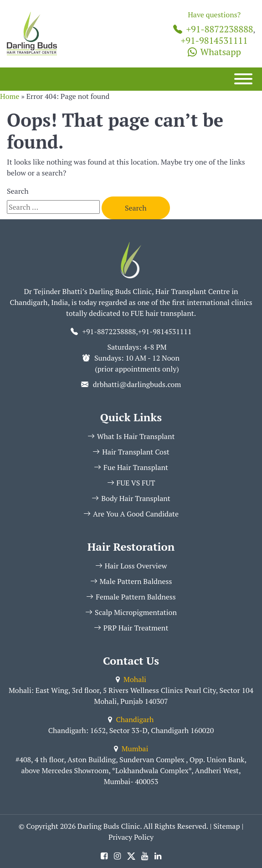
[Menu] (243, 79)
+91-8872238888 (213, 29)
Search (18, 191)
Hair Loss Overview (131, 566)
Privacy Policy (131, 837)
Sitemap (226, 826)
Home (10, 96)
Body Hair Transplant (131, 498)
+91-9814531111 (214, 40)
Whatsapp (214, 52)
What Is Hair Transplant (131, 436)
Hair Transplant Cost (131, 452)
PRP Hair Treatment (131, 628)
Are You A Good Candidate (131, 514)
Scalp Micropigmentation (131, 612)
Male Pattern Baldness (131, 581)
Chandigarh (131, 719)
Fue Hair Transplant (131, 467)
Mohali (131, 679)
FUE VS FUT (131, 483)
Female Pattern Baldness (131, 597)
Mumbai (131, 749)
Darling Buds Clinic (109, 826)
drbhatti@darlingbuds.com (137, 384)
